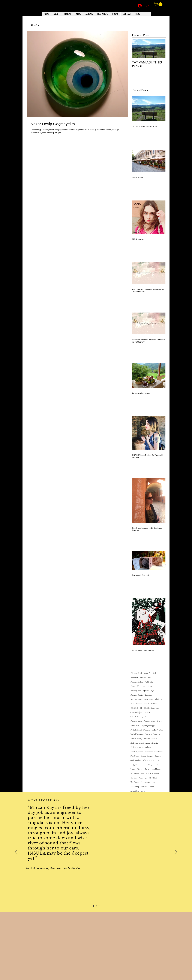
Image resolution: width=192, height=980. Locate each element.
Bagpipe (148, 695)
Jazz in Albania (152, 774)
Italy (147, 769)
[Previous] (16, 852)
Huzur (142, 765)
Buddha (154, 704)
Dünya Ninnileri (151, 739)
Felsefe (148, 747)
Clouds (148, 717)
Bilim (151, 699)
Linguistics (135, 791)
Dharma (147, 730)
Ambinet (134, 678)
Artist (150, 686)
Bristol (146, 704)
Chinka (147, 713)
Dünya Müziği (136, 739)
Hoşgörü (134, 765)
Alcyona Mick (136, 673)
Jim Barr (134, 778)
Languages (145, 782)
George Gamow (147, 756)
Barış (146, 699)
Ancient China (146, 678)
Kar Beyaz (135, 782)
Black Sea (159, 699)
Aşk (152, 691)
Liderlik (144, 787)
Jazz (142, 774)
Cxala (160, 721)
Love (143, 791)
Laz (153, 782)
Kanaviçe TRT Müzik (148, 778)
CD (141, 708)
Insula (133, 769)
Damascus (135, 726)
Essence (140, 747)
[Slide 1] (93, 906)
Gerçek (158, 756)
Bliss (132, 704)
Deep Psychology (148, 726)
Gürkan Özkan (142, 760)
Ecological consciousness (140, 743)
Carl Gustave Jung (152, 708)
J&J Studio (135, 774)
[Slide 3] (99, 906)
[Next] (176, 852)
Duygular (157, 734)
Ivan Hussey (156, 769)
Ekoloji (133, 747)
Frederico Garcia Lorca (154, 752)
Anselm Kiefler (137, 682)
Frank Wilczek (137, 752)
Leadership (135, 787)
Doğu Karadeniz (137, 734)
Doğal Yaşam (157, 730)
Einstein (155, 743)
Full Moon (135, 756)
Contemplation (149, 721)
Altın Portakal (150, 673)
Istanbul (140, 769)
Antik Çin (149, 682)
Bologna (139, 704)
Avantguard (136, 691)
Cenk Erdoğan (136, 713)
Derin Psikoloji (136, 730)
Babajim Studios (137, 695)
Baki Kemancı (136, 699)
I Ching (149, 765)
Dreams (149, 734)
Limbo (151, 787)
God (132, 760)
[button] (159, 4)
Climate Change (137, 717)
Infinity (157, 765)
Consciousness (136, 721)
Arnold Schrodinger (138, 686)
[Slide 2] (96, 906)
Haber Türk (154, 760)
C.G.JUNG (134, 708)
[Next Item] (161, 49)
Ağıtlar (146, 691)
